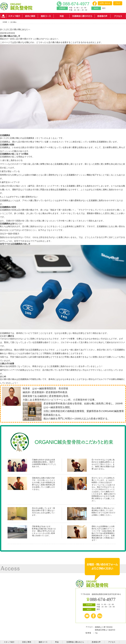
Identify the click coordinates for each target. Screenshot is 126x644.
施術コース (46, 16)
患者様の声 (102, 16)
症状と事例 (30, 16)
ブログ (118, 3)
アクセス (118, 16)
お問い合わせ (105, 3)
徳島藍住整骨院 (76, 411)
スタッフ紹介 (14, 16)
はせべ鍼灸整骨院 (42, 388)
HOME (3, 16)
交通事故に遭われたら (82, 16)
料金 (62, 16)
